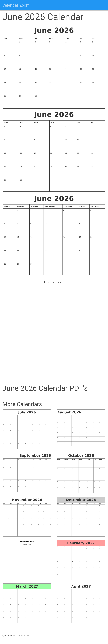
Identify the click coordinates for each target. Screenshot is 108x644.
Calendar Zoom (16, 5)
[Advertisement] (54, 308)
